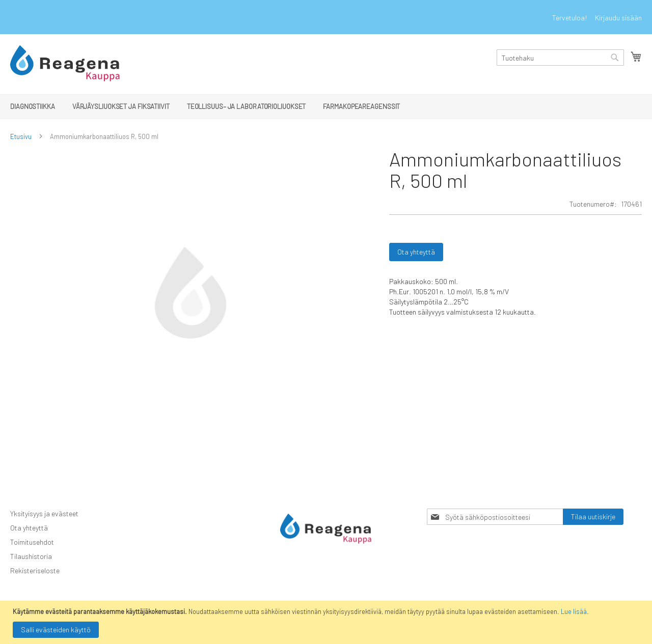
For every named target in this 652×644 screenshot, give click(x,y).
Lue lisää (574, 611)
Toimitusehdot (32, 542)
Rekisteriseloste (35, 570)
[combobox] (560, 58)
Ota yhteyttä (29, 528)
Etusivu (21, 136)
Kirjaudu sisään (618, 18)
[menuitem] (33, 106)
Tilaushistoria (31, 556)
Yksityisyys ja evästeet (44, 513)
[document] (327, 622)
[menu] (326, 107)
